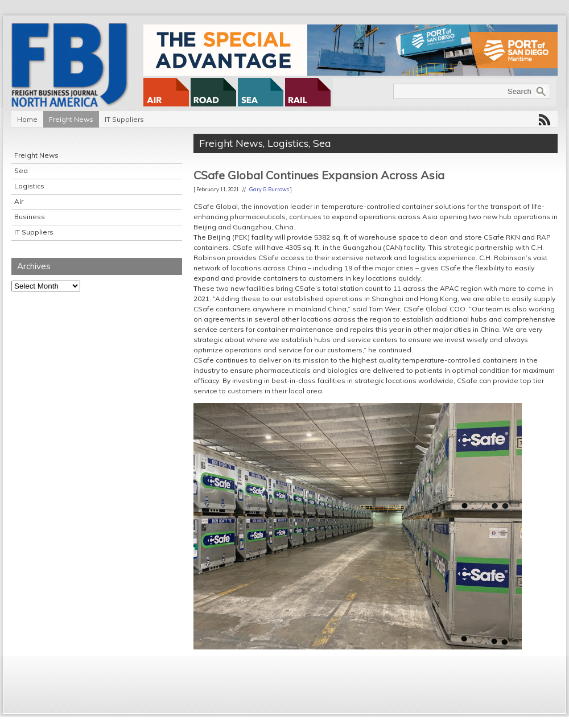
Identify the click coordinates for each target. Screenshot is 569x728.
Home (27, 119)
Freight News (71, 119)
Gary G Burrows (269, 189)
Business (30, 217)
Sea (21, 170)
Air (19, 201)
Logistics (29, 186)
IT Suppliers (124, 119)
